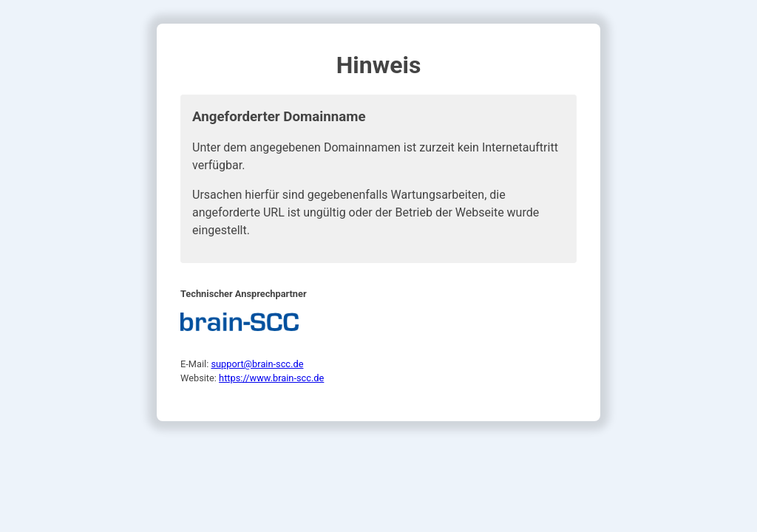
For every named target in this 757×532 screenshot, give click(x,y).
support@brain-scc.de (257, 364)
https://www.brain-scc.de (271, 378)
